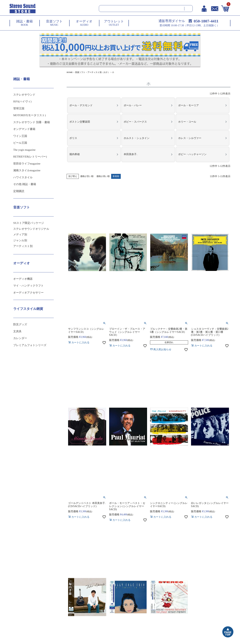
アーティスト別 (23, 246)
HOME (70, 72)
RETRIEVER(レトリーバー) (30, 157)
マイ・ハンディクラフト (28, 286)
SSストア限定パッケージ (29, 223)
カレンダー (20, 338)
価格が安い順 (87, 172)
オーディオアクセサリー (28, 293)
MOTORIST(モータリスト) (29, 115)
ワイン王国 (20, 136)
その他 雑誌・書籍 (25, 184)
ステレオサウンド (24, 95)
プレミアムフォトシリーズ (30, 345)
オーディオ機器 (23, 279)
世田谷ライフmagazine (27, 164)
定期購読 (19, 191)
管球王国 (19, 108)
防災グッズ (20, 324)
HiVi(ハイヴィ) (22, 101)
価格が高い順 (103, 172)
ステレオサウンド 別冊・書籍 (32, 122)
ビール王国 (20, 143)
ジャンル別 (20, 240)
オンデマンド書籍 (24, 129)
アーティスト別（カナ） (99, 72)
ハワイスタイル (23, 177)
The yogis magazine (24, 150)
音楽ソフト (80, 72)
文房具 (17, 331)
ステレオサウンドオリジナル (31, 229)
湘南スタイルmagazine (27, 170)
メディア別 (20, 235)
